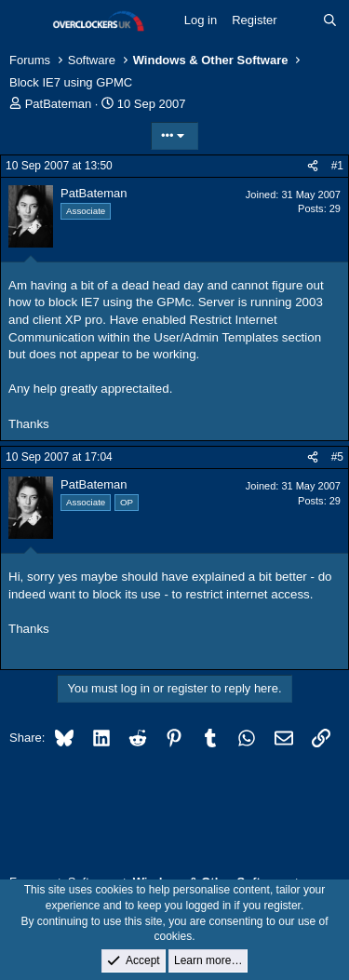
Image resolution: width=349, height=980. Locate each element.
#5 (337, 457)
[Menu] (26, 21)
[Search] (330, 20)
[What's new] (300, 20)
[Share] (313, 166)
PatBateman (59, 104)
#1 (337, 166)
